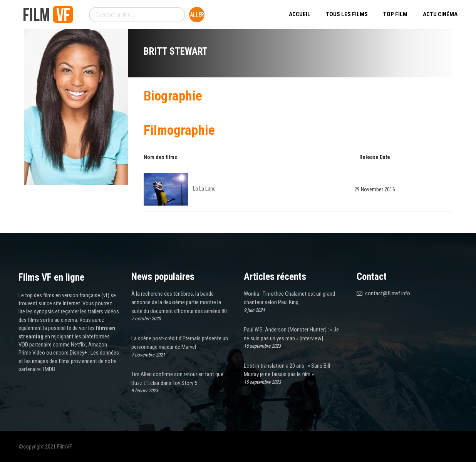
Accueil (300, 14)
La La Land (204, 189)
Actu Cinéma (440, 14)
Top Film (395, 14)
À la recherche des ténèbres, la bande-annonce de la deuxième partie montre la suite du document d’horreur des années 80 (179, 302)
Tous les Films (347, 14)
